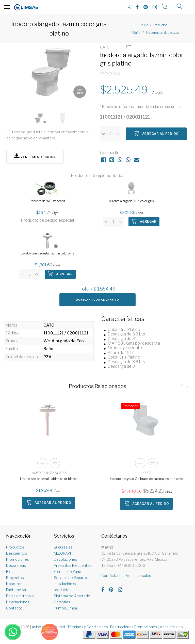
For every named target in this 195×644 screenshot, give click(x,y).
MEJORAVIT (63, 553)
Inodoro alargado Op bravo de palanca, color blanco (146, 479)
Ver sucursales (139, 576)
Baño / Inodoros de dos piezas (156, 33)
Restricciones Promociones (134, 627)
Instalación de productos (66, 587)
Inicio (145, 25)
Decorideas (16, 565)
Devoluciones (18, 602)
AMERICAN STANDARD (49, 473)
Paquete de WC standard (47, 201)
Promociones (18, 559)
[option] (51, 75)
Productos (160, 25)
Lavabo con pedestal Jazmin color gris (47, 253)
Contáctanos (112, 576)
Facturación (16, 590)
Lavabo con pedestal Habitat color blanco (49, 479)
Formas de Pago (68, 571)
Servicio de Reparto (70, 578)
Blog (10, 571)
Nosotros (14, 584)
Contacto (14, 608)
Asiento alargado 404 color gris (131, 201)
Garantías (62, 602)
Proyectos (15, 578)
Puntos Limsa (65, 608)
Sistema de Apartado (72, 596)
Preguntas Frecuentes (73, 565)
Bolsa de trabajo (20, 596)
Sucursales (63, 547)
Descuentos (17, 553)
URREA (147, 473)
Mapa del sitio (171, 627)
